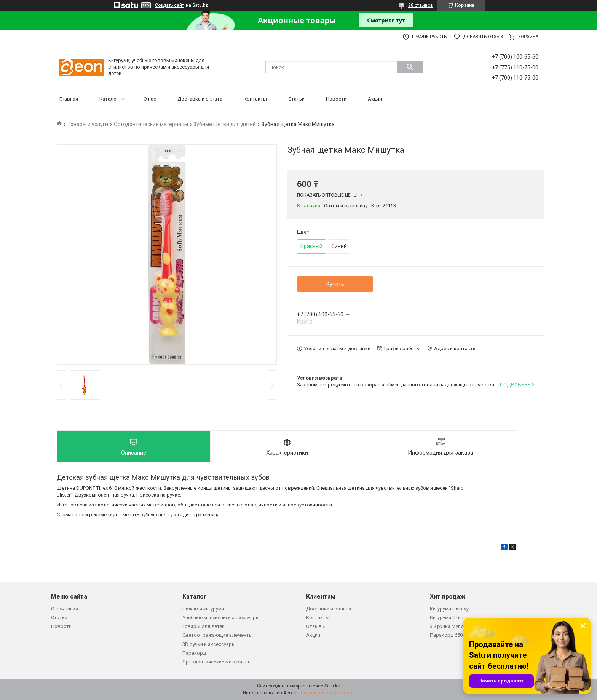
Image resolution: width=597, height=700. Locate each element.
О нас (150, 99)
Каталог (109, 99)
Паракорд (194, 653)
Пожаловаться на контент (326, 693)
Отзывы (316, 626)
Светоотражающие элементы (218, 635)
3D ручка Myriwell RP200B (459, 626)
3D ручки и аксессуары (209, 644)
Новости (336, 99)
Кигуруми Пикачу (449, 609)
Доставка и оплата (200, 99)
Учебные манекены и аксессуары (221, 618)
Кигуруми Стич (447, 618)
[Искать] (410, 67)
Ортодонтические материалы (151, 124)
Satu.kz (332, 686)
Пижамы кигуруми (203, 609)
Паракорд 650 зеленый (457, 635)
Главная (69, 99)
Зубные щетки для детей (225, 124)
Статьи (296, 99)
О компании (65, 609)
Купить (335, 284)
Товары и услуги (88, 124)
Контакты (255, 99)
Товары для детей (204, 626)
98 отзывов (421, 5)
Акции (375, 99)
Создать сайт (169, 5)
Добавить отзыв (483, 37)
